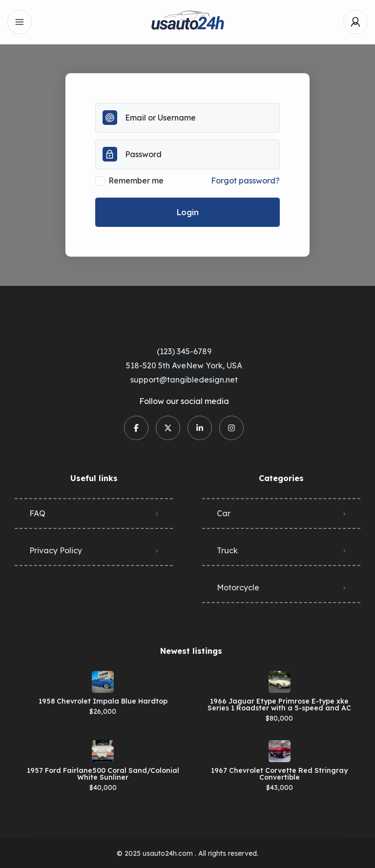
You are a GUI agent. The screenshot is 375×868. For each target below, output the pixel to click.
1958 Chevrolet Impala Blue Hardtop (103, 701)
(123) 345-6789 (184, 351)
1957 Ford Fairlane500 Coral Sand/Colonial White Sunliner (103, 774)
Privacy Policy (56, 550)
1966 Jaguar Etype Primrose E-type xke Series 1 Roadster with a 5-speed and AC (279, 705)
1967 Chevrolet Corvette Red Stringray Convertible (279, 774)
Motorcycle (238, 587)
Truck (227, 550)
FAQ (37, 513)
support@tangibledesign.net (184, 380)
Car (224, 513)
